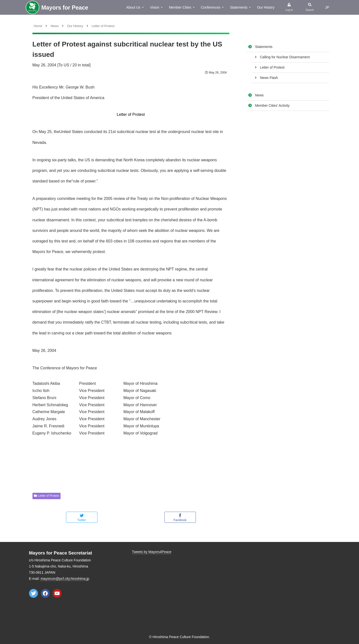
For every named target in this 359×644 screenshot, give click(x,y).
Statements (264, 47)
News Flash (269, 78)
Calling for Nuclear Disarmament (285, 57)
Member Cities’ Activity (272, 105)
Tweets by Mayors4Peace (152, 552)
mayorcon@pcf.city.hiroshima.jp (65, 579)
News (259, 95)
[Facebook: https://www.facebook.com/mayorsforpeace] (45, 593)
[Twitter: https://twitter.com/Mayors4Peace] (33, 593)
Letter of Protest (272, 67)
